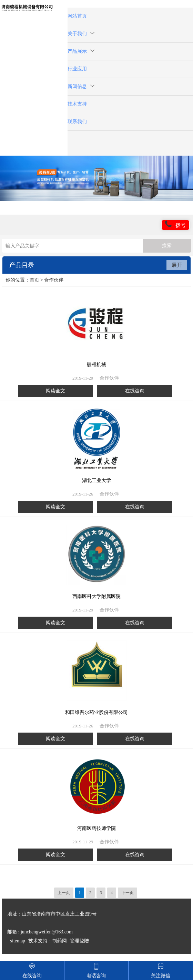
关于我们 (81, 34)
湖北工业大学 (96, 481)
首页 (34, 280)
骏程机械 (96, 365)
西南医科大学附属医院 (96, 596)
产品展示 (81, 51)
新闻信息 (81, 86)
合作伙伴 (109, 378)
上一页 (64, 893)
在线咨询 (135, 391)
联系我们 (77, 122)
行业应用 (77, 69)
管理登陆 (79, 941)
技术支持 (77, 104)
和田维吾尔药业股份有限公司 (96, 712)
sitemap (18, 941)
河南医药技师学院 (96, 828)
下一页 (128, 893)
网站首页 (77, 16)
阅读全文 (55, 391)
